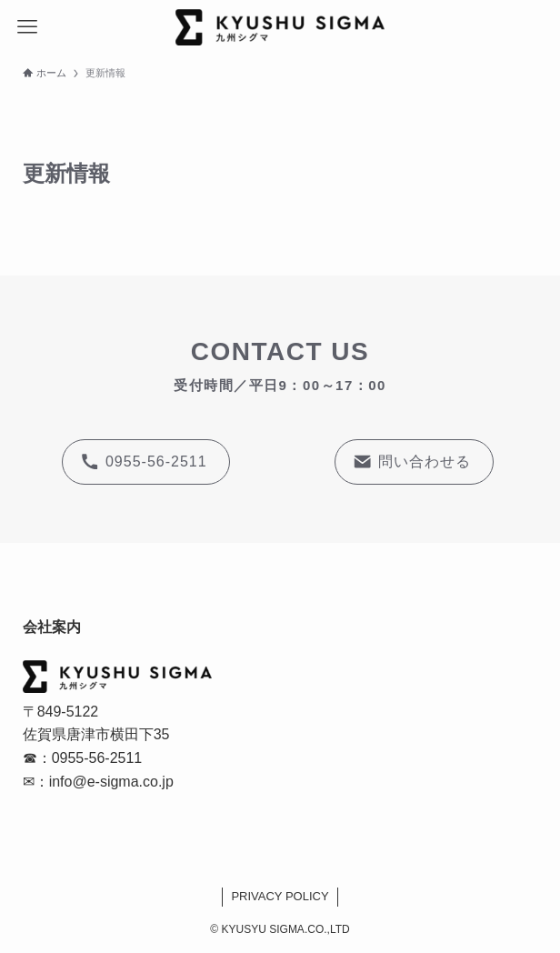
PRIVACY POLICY (280, 896)
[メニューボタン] (27, 27)
